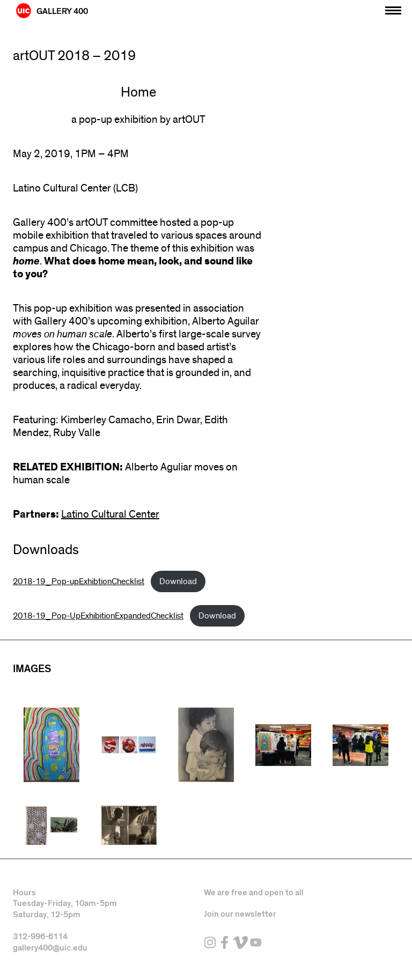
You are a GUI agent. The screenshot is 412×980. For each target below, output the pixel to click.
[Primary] (393, 8)
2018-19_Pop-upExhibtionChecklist (79, 581)
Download (178, 581)
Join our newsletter (240, 914)
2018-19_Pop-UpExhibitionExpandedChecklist (98, 616)
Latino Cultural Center (110, 514)
